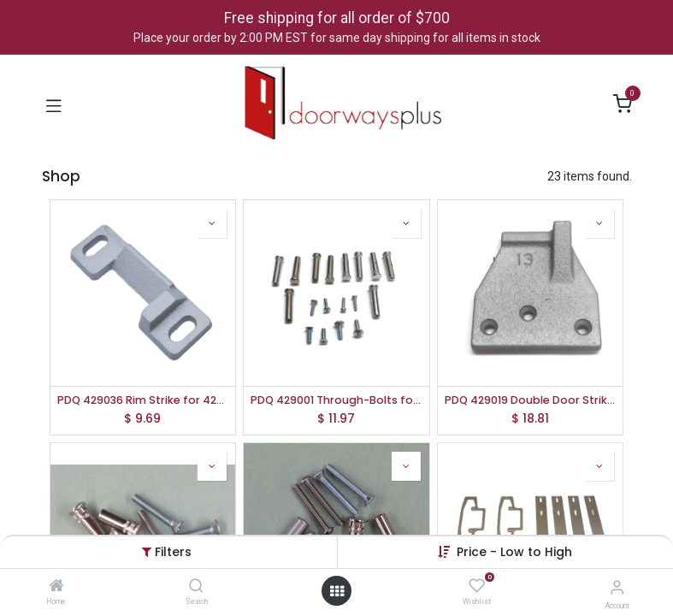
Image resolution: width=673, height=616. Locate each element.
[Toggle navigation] (54, 104)
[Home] (56, 587)
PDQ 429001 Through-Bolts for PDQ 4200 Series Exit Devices (336, 400)
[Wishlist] (477, 586)
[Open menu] (337, 591)
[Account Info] (617, 587)
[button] (514, 552)
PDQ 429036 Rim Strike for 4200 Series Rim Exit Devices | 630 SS (143, 400)
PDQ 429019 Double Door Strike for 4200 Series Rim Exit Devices (531, 400)
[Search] (196, 587)
